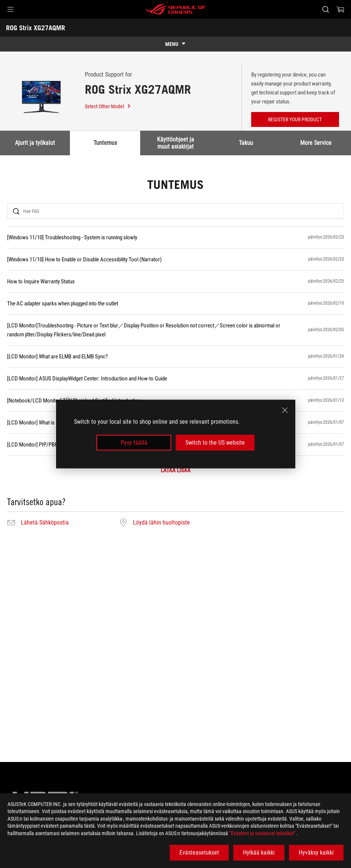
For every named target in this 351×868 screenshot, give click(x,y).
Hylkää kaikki (259, 853)
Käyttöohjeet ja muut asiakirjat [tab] (176, 143)
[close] (285, 410)
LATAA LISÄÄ (176, 471)
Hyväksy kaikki (316, 853)
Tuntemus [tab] (106, 143)
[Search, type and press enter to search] (326, 9)
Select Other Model (108, 106)
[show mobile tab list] (175, 44)
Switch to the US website (215, 443)
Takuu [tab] (246, 143)
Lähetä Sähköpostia (45, 523)
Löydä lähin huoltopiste (161, 523)
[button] (10, 9)
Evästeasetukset (199, 853)
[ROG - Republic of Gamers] (176, 9)
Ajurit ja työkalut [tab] (35, 143)
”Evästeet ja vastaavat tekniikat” (262, 833)
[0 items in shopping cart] (341, 9)
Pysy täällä (134, 443)
